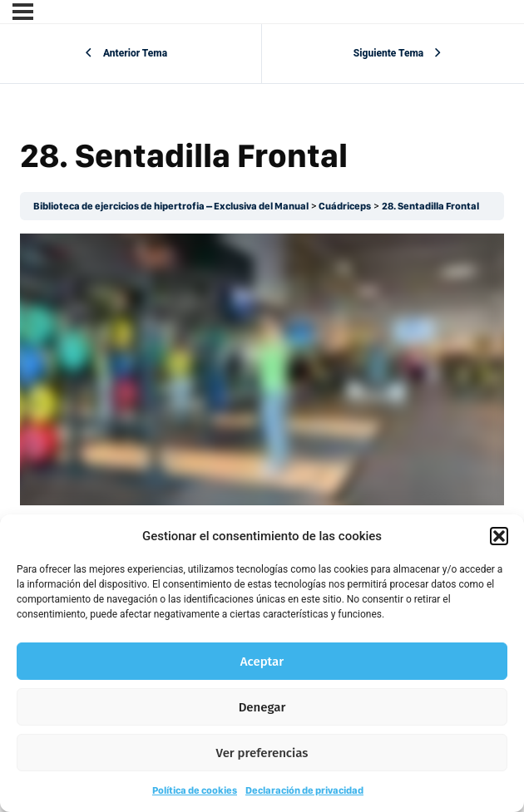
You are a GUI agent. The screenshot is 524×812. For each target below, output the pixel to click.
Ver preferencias (262, 753)
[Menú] (23, 12)
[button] (499, 536)
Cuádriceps (345, 206)
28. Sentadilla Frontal (430, 206)
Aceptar (262, 662)
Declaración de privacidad (304, 790)
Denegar (262, 707)
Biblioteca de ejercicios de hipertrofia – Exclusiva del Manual (171, 206)
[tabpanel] (262, 369)
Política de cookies (195, 790)
